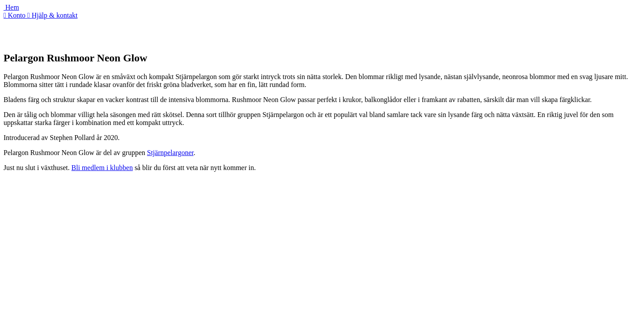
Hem (11, 7)
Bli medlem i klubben (102, 168)
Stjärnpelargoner (170, 153)
